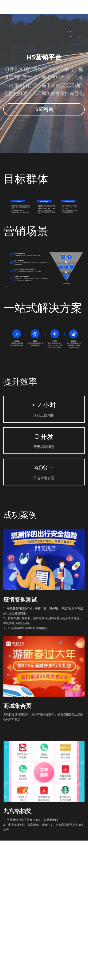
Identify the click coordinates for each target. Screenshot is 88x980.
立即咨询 (44, 109)
